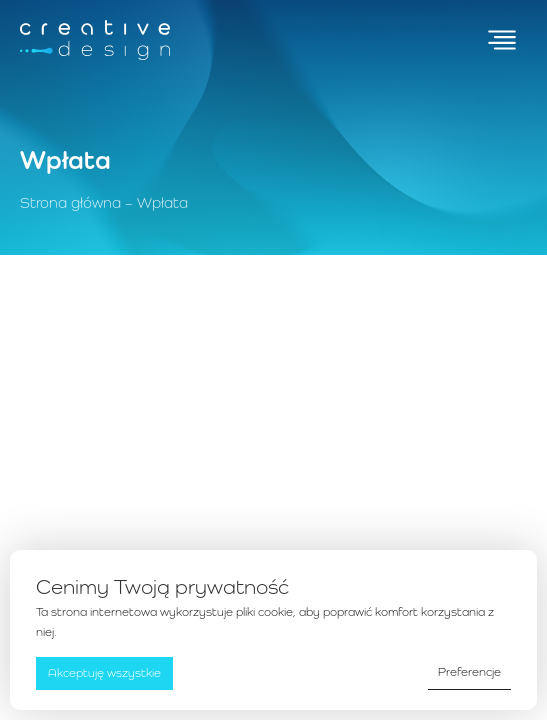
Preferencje (469, 672)
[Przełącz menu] (502, 40)
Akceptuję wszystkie (104, 673)
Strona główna (70, 202)
